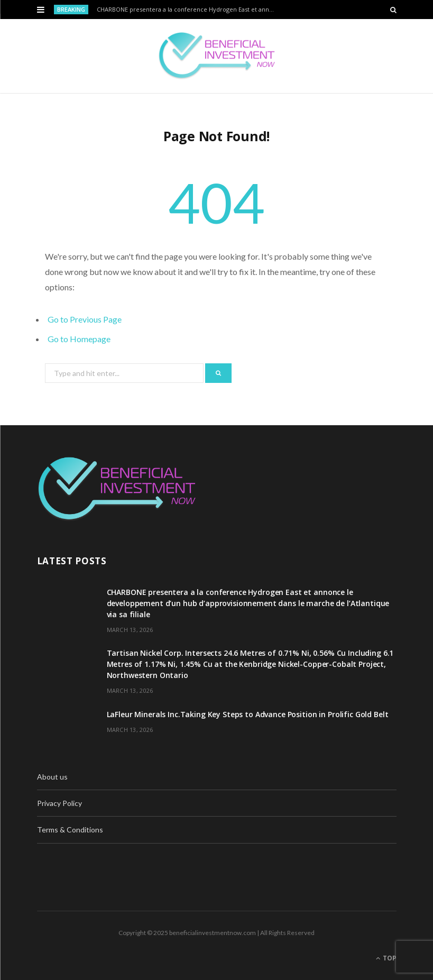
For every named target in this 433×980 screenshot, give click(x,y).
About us (52, 777)
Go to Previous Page (85, 319)
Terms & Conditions (70, 830)
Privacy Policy (59, 803)
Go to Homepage (79, 339)
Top (386, 958)
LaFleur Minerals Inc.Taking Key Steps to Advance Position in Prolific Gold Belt (248, 714)
